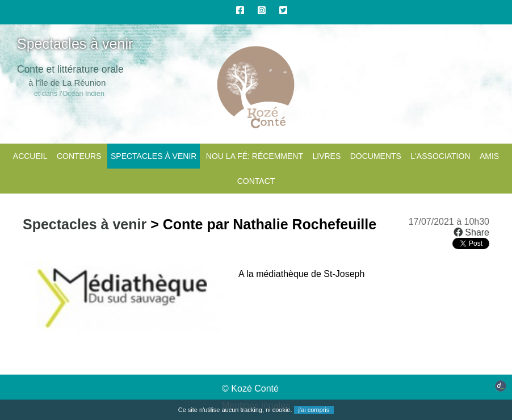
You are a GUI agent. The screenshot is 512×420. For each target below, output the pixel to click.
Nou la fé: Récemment (255, 156)
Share (471, 232)
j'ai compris (314, 410)
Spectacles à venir (154, 156)
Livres (326, 156)
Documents (376, 156)
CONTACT (256, 181)
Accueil (30, 156)
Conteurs (79, 156)
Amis (489, 156)
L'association (440, 156)
